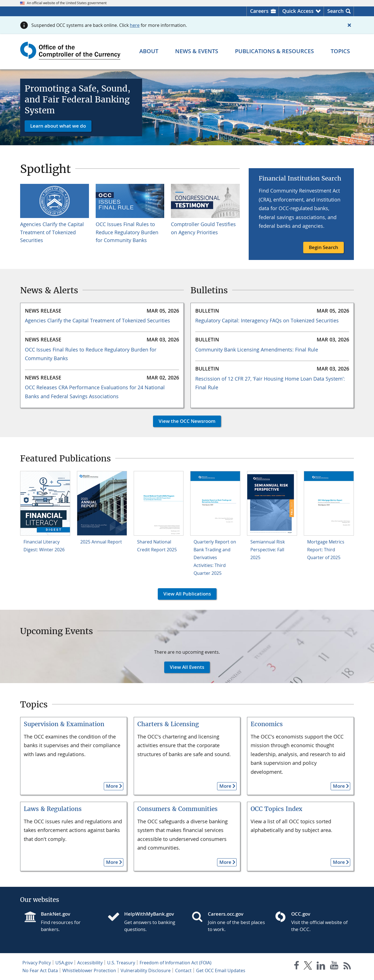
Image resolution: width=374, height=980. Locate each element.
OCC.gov (301, 914)
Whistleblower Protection (89, 970)
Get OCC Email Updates (221, 970)
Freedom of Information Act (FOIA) (176, 963)
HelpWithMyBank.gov (149, 914)
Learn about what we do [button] (58, 126)
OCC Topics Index (277, 809)
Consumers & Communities (177, 809)
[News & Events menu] (197, 51)
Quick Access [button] (298, 11)
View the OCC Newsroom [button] (184, 421)
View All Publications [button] (184, 594)
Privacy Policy (37, 963)
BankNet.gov (56, 914)
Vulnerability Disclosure (146, 970)
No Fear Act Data (40, 970)
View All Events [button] (184, 667)
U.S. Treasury (121, 963)
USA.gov (64, 963)
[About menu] (149, 51)
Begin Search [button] (324, 247)
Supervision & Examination (64, 724)
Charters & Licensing (168, 724)
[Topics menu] (340, 51)
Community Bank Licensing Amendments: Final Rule (257, 350)
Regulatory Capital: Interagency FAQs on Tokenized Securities (267, 320)
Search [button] (335, 11)
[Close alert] (349, 25)
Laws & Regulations (53, 809)
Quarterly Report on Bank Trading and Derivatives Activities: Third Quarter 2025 (215, 557)
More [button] (111, 786)
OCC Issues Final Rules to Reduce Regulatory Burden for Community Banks (127, 232)
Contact (183, 970)
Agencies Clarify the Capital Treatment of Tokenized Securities (52, 232)
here (135, 25)
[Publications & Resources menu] (274, 51)
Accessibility (90, 963)
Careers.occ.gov (226, 914)
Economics (267, 724)
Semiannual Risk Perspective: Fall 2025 (268, 550)
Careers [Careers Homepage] (259, 11)
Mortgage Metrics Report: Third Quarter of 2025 (326, 550)
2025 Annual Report (101, 542)
